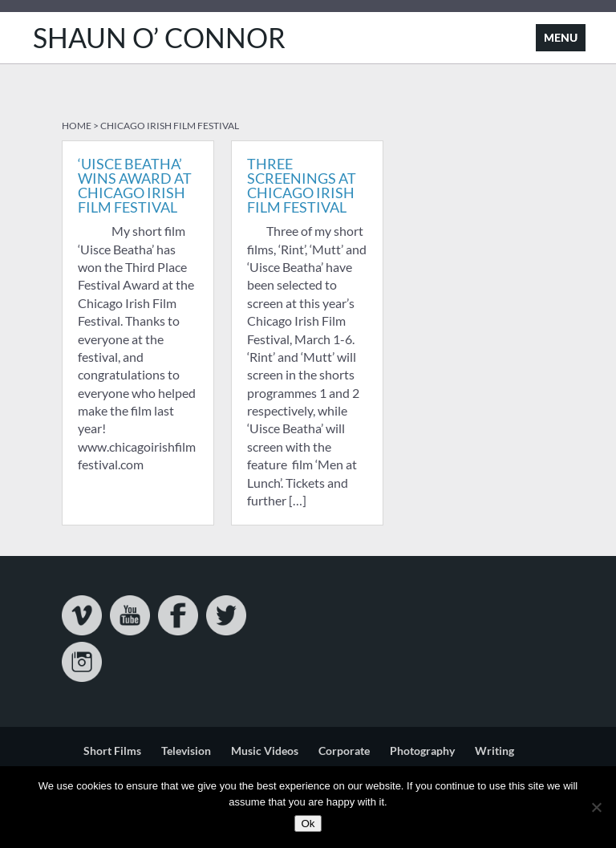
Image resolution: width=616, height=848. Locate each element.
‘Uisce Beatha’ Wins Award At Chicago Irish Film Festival (135, 185)
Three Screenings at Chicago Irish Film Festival (302, 185)
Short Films (112, 751)
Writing (494, 751)
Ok (308, 824)
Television (186, 751)
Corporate (344, 751)
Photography (422, 751)
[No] (596, 807)
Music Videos (265, 751)
